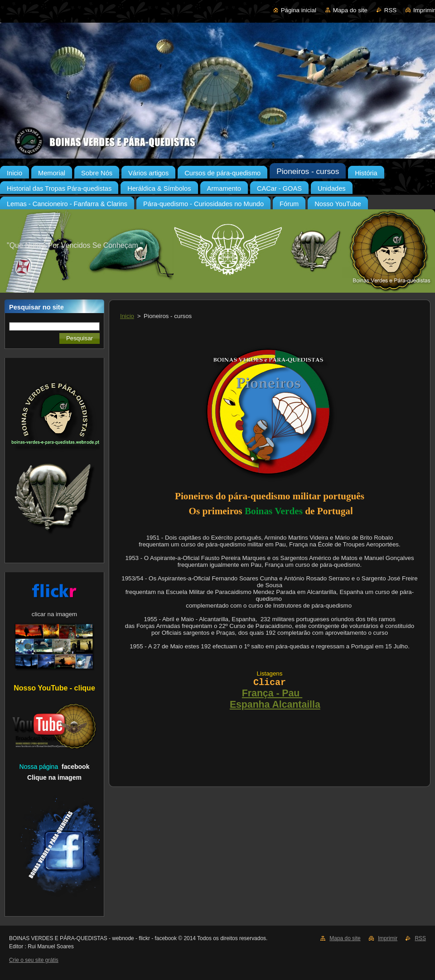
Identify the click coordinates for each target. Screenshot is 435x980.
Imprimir (424, 10)
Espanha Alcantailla (275, 705)
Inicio (127, 316)
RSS (390, 10)
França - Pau (272, 693)
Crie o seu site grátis (34, 960)
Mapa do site (350, 10)
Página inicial (299, 10)
